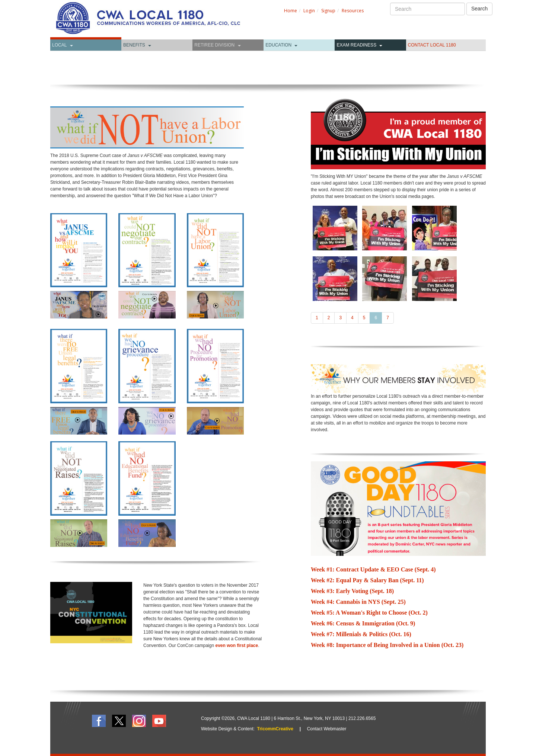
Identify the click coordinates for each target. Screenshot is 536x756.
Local (59, 45)
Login (309, 11)
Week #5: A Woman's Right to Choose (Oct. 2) (369, 613)
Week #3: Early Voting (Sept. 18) (352, 591)
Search (479, 9)
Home (291, 11)
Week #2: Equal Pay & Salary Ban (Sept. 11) (367, 580)
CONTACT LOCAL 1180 (432, 45)
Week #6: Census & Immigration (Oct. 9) (363, 623)
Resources (353, 11)
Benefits (134, 45)
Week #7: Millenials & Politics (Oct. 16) (361, 634)
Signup (328, 11)
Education (278, 45)
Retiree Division (214, 45)
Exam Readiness (356, 45)
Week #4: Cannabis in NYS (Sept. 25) (358, 602)
